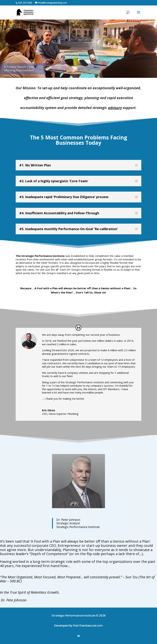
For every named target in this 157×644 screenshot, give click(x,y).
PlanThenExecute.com (88, 626)
